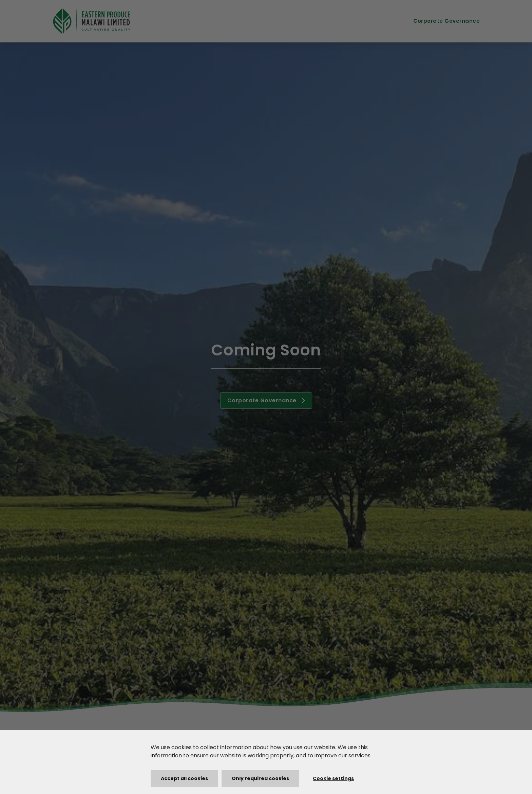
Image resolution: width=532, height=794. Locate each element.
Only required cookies (260, 778)
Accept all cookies (184, 778)
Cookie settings (333, 778)
